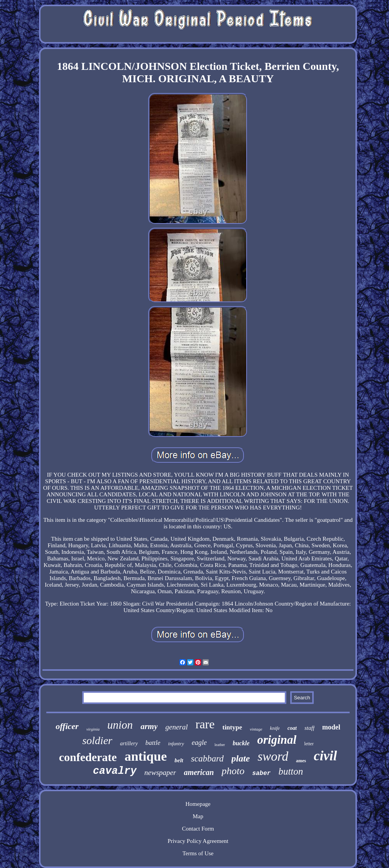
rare (205, 724)
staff (310, 728)
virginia (93, 729)
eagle (199, 743)
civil (325, 756)
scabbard (207, 759)
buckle (241, 743)
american (199, 772)
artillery (129, 744)
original (277, 740)
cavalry (115, 771)
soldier (97, 740)
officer (67, 726)
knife (275, 728)
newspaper (160, 772)
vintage (256, 729)
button (291, 771)
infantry (176, 744)
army (149, 726)
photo (233, 771)
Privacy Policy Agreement (198, 841)
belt (179, 760)
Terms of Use (198, 853)
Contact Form (198, 829)
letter (309, 744)
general (176, 727)
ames (301, 761)
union (120, 725)
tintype (232, 727)
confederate (88, 757)
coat (292, 728)
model (331, 727)
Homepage (198, 804)
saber (261, 773)
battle (153, 743)
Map (198, 816)
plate (241, 758)
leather (220, 745)
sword (273, 756)
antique (146, 756)
